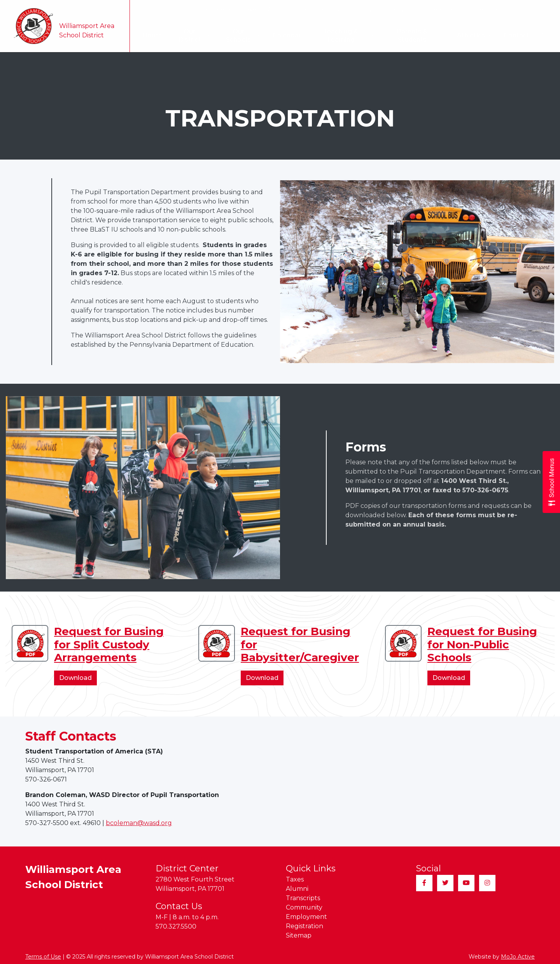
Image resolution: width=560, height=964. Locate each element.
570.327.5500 (176, 926)
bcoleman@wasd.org (139, 823)
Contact (516, 35)
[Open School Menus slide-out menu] (551, 482)
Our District (190, 35)
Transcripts (313, 10)
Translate (215, 10)
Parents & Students (420, 35)
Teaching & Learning (347, 35)
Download (78, 679)
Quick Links (528, 10)
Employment (401, 10)
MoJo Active (518, 957)
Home (148, 35)
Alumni (278, 10)
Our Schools (240, 35)
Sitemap (485, 10)
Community (355, 10)
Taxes (251, 10)
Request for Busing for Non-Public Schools (482, 644)
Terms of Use (43, 957)
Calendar (284, 35)
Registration (446, 10)
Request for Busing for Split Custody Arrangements (109, 644)
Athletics (474, 36)
